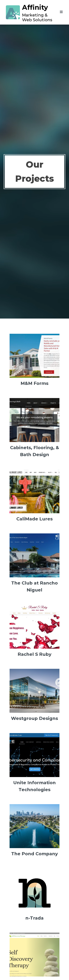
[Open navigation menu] (61, 12)
